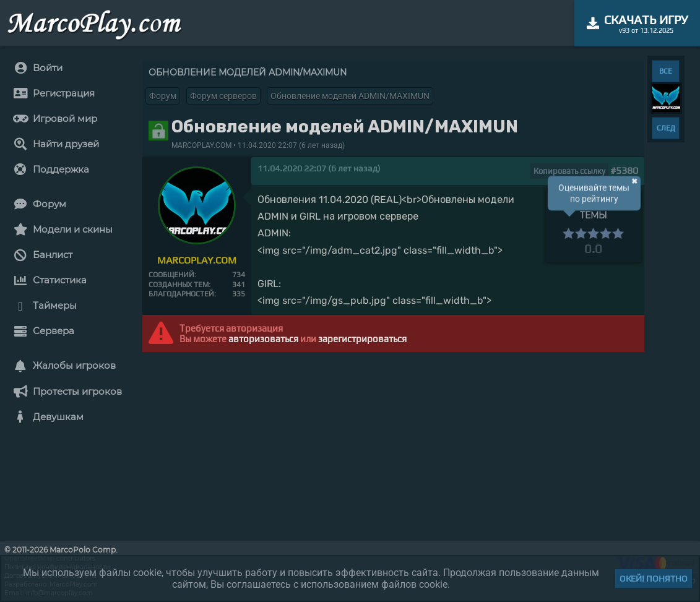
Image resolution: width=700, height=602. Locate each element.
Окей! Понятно (654, 578)
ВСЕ (666, 71)
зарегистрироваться (362, 339)
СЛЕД (666, 128)
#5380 (624, 170)
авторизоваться (263, 339)
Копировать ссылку (569, 171)
